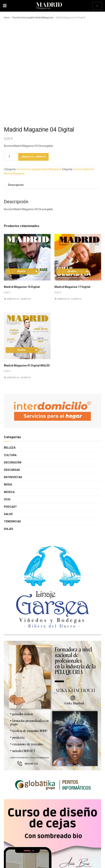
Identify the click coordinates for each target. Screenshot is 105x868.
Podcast (10, 507)
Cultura (10, 455)
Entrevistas (13, 477)
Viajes (9, 529)
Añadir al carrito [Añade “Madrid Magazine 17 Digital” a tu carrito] (70, 299)
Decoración (13, 463)
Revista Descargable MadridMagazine (33, 18)
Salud (8, 514)
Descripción (16, 185)
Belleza (10, 448)
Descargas (12, 470)
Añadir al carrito (34, 157)
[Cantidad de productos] (11, 157)
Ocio (7, 499)
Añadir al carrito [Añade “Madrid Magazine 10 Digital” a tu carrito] (19, 299)
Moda (8, 485)
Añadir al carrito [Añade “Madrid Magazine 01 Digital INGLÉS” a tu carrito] (19, 378)
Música (9, 492)
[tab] (16, 185)
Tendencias (12, 522)
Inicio (7, 18)
